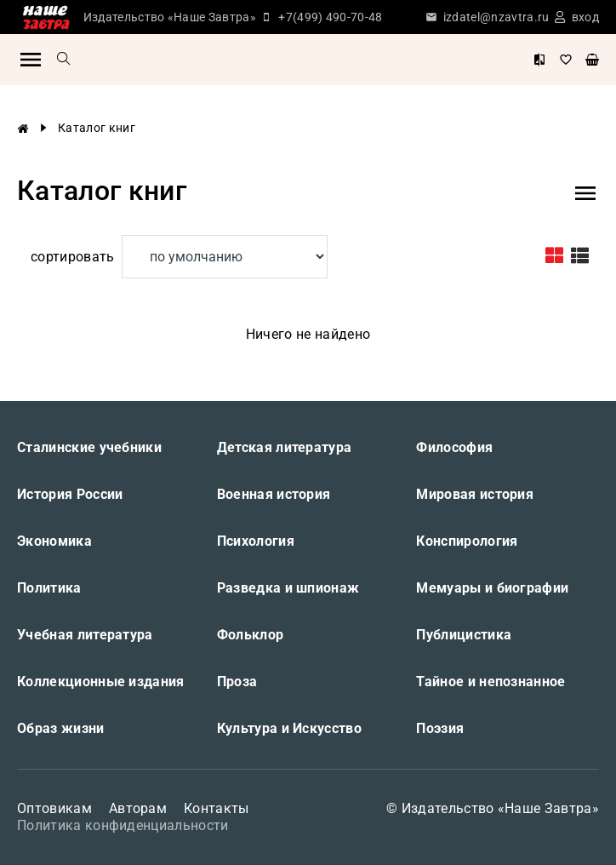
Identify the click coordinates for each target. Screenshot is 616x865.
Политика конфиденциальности (123, 825)
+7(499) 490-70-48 (330, 17)
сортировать (73, 257)
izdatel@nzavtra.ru (496, 17)
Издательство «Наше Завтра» (170, 17)
